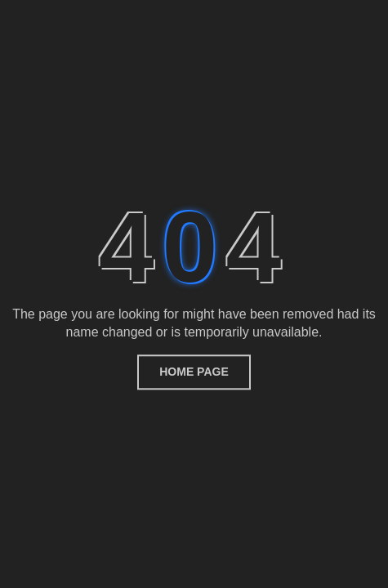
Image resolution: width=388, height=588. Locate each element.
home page (194, 372)
